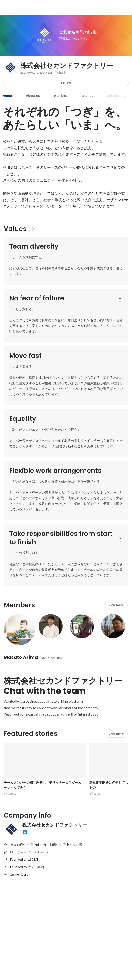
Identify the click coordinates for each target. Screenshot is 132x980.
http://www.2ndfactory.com (37, 73)
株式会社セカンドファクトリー (67, 66)
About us (33, 96)
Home (7, 96)
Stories (88, 96)
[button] (120, 247)
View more (116, 605)
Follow (66, 83)
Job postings (117, 96)
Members (61, 96)
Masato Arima (21, 657)
